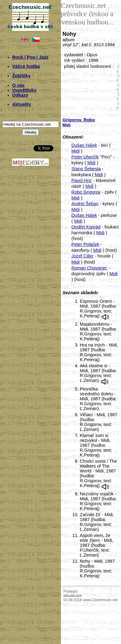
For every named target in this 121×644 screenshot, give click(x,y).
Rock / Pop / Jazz (30, 57)
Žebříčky (21, 76)
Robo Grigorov (86, 192)
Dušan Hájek (84, 145)
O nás (18, 85)
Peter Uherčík (85, 157)
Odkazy (20, 95)
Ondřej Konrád (86, 227)
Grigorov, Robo (79, 120)
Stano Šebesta (86, 169)
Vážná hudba (26, 66)
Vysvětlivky (24, 90)
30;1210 (117, 89)
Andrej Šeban (85, 204)
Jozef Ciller (82, 256)
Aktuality (22, 104)
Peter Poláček (85, 244)
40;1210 (117, 98)
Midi (75, 151)
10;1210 (117, 71)
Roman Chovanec (89, 268)
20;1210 (117, 80)
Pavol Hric (82, 180)
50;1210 (117, 107)
